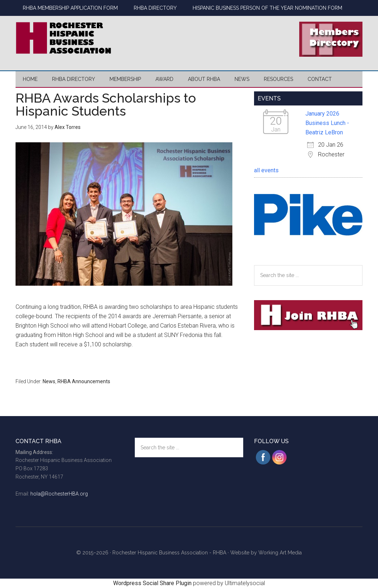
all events (266, 170)
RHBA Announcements (84, 381)
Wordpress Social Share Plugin (153, 583)
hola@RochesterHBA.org (59, 494)
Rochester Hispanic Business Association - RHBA (169, 553)
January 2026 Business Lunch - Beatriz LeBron (327, 123)
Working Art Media (280, 553)
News (49, 381)
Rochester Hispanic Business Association (84, 38)
